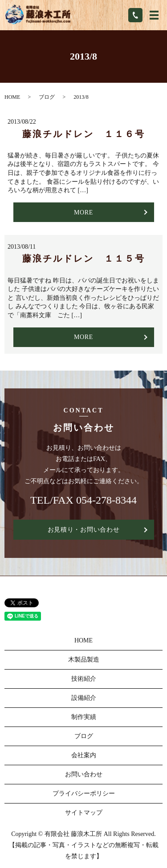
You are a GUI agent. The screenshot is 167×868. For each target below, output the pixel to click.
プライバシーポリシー (84, 793)
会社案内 (84, 755)
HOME (12, 97)
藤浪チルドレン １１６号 (84, 134)
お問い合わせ (84, 774)
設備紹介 (84, 698)
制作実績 (84, 717)
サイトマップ (84, 813)
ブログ (47, 97)
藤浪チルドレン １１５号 (84, 258)
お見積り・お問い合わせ (84, 530)
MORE (83, 212)
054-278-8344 (106, 500)
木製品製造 (84, 660)
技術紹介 (84, 679)
